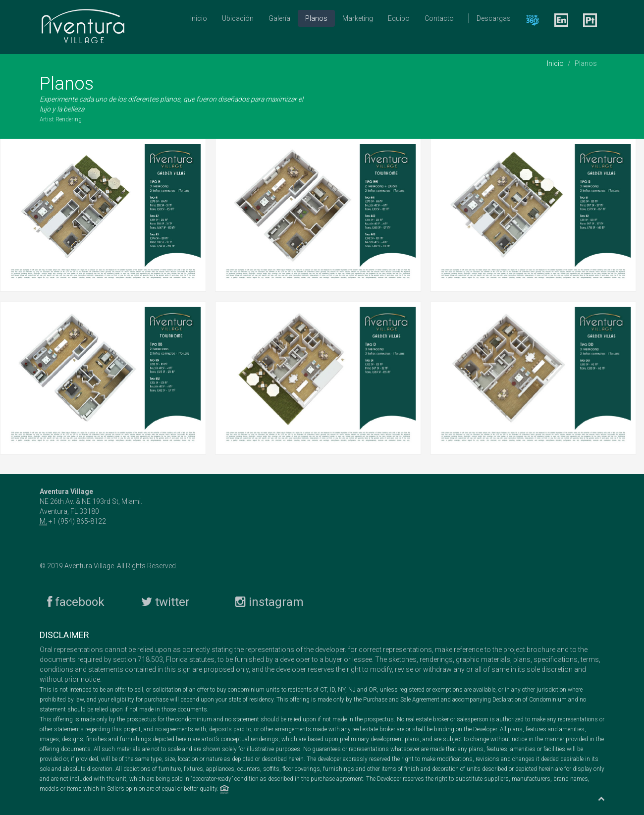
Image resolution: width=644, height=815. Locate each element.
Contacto (439, 18)
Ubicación (238, 18)
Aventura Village (89, 565)
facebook (76, 601)
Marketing (358, 18)
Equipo (399, 18)
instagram (269, 601)
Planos (316, 18)
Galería (279, 18)
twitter (165, 601)
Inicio (199, 18)
